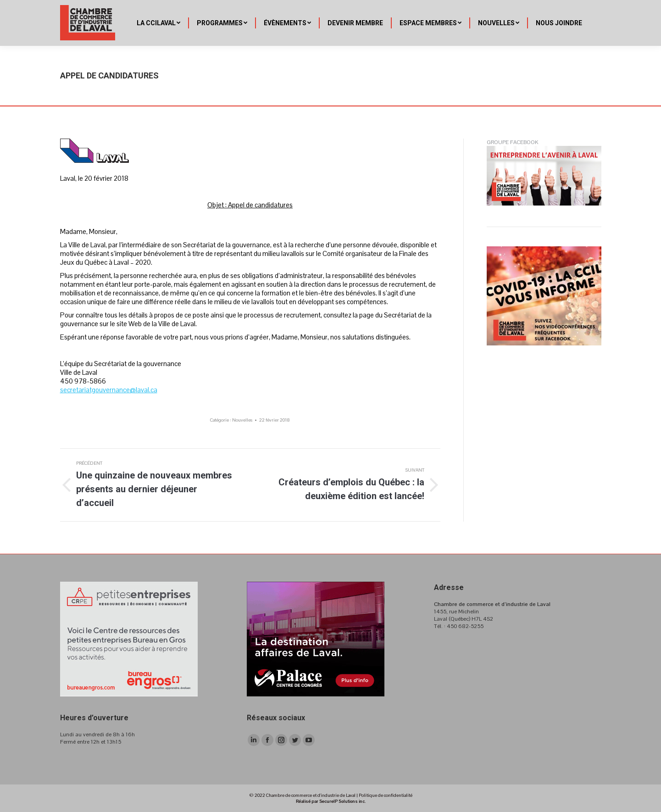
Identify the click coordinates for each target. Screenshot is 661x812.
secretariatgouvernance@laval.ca (109, 390)
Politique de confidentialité (386, 795)
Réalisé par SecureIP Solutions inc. (331, 801)
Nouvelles (242, 420)
